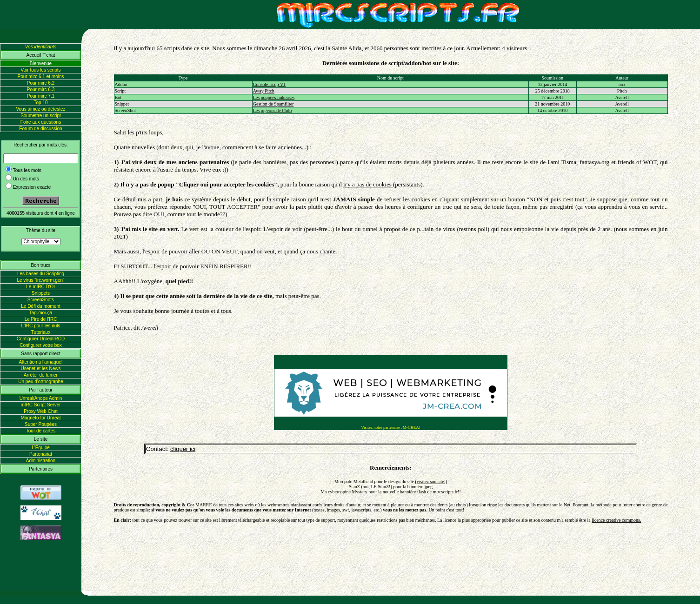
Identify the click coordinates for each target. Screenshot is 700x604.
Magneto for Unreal (41, 418)
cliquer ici (183, 449)
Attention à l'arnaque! (40, 362)
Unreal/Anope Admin (41, 398)
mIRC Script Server (40, 405)
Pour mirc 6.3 (41, 90)
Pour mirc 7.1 (41, 96)
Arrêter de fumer (41, 375)
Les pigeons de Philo (273, 110)
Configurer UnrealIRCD (41, 339)
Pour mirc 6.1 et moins (40, 76)
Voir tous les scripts (40, 70)
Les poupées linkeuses (274, 97)
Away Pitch (264, 91)
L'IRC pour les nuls (40, 326)
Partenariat (41, 454)
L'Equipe (41, 448)
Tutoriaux (41, 332)
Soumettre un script (41, 116)
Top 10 (40, 103)
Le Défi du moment (41, 306)
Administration (41, 461)
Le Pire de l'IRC (41, 319)
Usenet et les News (40, 368)
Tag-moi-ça (41, 313)
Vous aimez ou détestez (40, 109)
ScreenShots (41, 300)
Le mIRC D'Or (40, 287)
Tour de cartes (41, 431)
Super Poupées (41, 424)
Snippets (41, 293)
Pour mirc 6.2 (41, 83)
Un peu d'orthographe (40, 382)
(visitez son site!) (431, 481)
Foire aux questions (41, 122)
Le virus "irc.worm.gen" (40, 280)
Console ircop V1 (269, 84)
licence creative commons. (616, 520)
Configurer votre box (41, 345)
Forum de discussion (40, 129)
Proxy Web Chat (41, 411)
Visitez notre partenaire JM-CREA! (391, 427)
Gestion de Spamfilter (273, 104)
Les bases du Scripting (41, 274)
